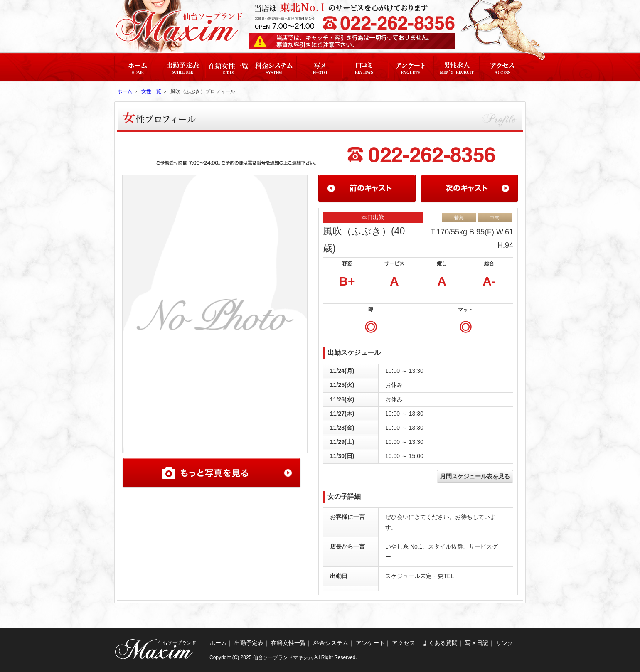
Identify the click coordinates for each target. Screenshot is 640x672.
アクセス (404, 643)
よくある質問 (440, 643)
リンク (505, 643)
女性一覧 (151, 91)
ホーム (125, 91)
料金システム (331, 643)
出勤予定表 (249, 643)
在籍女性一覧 (288, 643)
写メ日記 (477, 643)
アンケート (370, 643)
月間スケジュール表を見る (475, 476)
